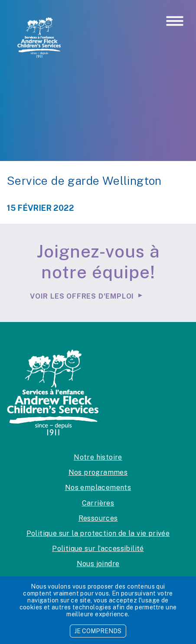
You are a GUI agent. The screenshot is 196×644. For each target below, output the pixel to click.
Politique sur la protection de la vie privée (98, 533)
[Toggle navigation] (175, 22)
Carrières (98, 503)
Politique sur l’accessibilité (98, 549)
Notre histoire (98, 457)
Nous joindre (98, 564)
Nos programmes (98, 472)
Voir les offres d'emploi (82, 296)
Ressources (98, 518)
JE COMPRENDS (98, 631)
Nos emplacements (98, 488)
